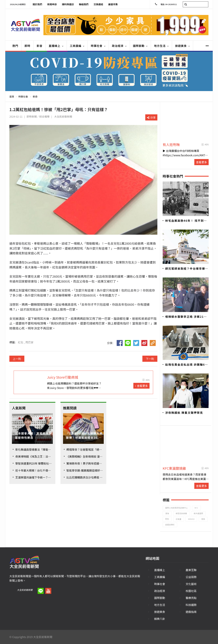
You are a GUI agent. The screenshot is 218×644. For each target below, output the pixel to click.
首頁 (12, 97)
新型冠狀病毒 (181, 513)
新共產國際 (198, 513)
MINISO (191, 519)
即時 (27, 46)
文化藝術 (191, 584)
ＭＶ (196, 508)
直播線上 (56, 46)
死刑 (167, 519)
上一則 (17, 359)
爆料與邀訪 (68, 4)
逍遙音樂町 (170, 525)
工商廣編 (77, 46)
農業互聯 (191, 570)
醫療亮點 (191, 598)
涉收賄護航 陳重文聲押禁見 (184, 413)
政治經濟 (119, 46)
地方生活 (161, 46)
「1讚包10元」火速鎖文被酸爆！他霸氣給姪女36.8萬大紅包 (84, 436)
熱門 (15, 46)
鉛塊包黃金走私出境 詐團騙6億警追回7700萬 (187, 365)
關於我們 (37, 4)
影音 (40, 46)
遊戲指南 (191, 612)
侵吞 (203, 519)
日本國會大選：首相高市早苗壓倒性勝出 (33, 436)
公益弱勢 (191, 577)
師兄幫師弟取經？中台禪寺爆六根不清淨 (187, 269)
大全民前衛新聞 (25, 590)
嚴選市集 (113, 4)
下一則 (150, 359)
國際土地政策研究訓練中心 (176, 508)
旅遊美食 (182, 46)
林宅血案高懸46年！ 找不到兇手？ (186, 221)
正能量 (179, 519)
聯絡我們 (84, 4)
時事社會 (98, 46)
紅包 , (22, 342)
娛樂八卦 (160, 619)
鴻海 (167, 513)
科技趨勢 (191, 605)
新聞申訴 (52, 4)
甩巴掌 (29, 342)
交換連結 (98, 4)
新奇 (35, 97)
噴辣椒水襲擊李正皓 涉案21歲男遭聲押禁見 (186, 317)
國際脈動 (140, 46)
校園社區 (191, 591)
